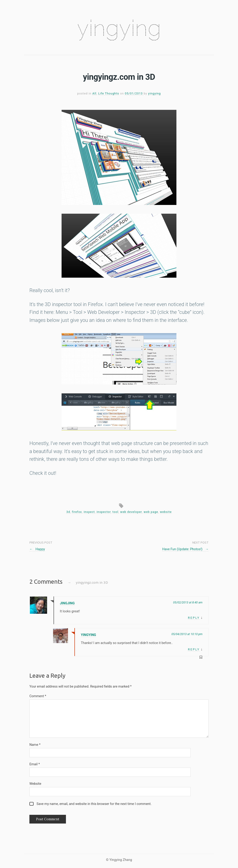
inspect (89, 512)
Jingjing (67, 603)
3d (68, 512)
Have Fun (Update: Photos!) (185, 549)
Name (35, 745)
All (94, 93)
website (166, 512)
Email (35, 764)
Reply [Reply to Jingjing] (194, 618)
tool (116, 512)
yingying (119, 28)
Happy (37, 549)
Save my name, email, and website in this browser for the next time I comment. (94, 804)
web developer (131, 512)
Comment (38, 696)
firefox (77, 512)
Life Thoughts (109, 93)
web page (151, 512)
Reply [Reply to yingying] (194, 649)
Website (35, 784)
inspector (103, 512)
